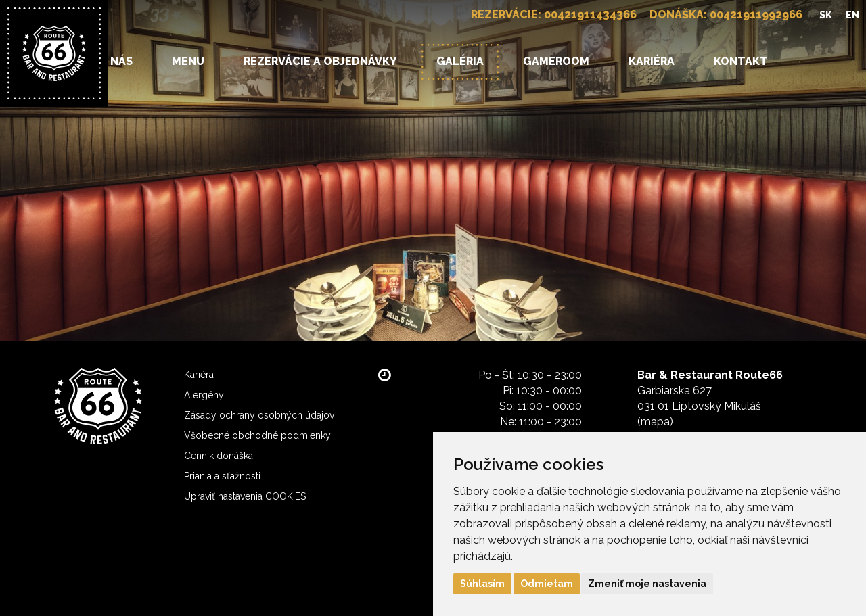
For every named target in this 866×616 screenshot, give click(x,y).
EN (852, 15)
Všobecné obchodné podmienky (257, 435)
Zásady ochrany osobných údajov (259, 415)
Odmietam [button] (547, 584)
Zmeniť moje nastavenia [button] (647, 584)
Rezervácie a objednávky (320, 61)
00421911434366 (590, 15)
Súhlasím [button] (482, 584)
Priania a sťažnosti (222, 476)
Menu (188, 61)
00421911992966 (756, 15)
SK (826, 15)
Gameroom (556, 61)
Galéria (460, 61)
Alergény (204, 395)
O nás (116, 61)
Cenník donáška (219, 456)
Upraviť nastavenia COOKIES (245, 496)
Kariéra (652, 61)
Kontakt (741, 61)
